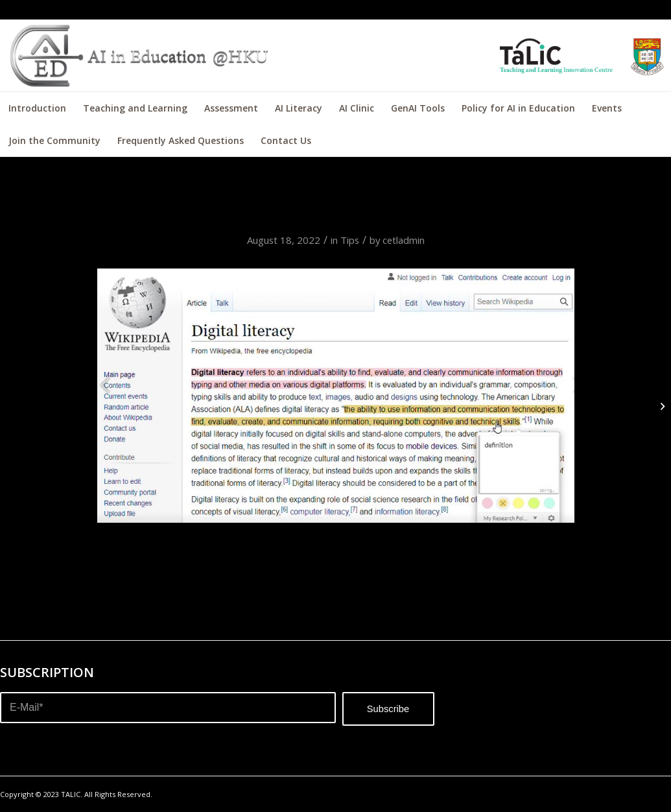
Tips (350, 240)
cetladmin (404, 240)
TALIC (71, 794)
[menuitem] (37, 108)
